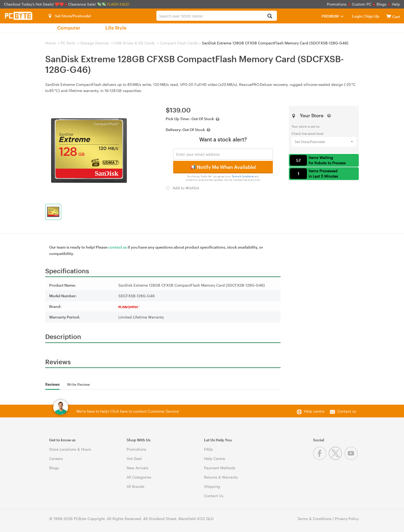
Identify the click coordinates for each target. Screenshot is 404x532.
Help (396, 4)
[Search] (270, 16)
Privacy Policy (347, 519)
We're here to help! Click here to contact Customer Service (128, 411)
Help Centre (215, 458)
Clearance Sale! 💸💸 (87, 4)
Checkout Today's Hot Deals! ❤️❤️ (34, 4)
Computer (69, 28)
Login (357, 16)
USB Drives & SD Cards (134, 43)
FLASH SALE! (118, 4)
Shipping (212, 486)
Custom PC (362, 4)
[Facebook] (321, 458)
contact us (118, 247)
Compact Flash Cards (179, 43)
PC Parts (68, 43)
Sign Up (372, 16)
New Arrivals (138, 468)
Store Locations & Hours (70, 449)
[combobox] (217, 16)
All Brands (136, 486)
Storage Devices (95, 43)
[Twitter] (337, 458)
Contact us (347, 411)
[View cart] (389, 16)
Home (50, 43)
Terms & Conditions (243, 176)
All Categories (139, 477)
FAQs (208, 449)
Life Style (116, 28)
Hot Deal (134, 458)
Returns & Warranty (221, 477)
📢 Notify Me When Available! (223, 167)
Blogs (382, 4)
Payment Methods (220, 468)
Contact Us (214, 496)
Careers (56, 458)
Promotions (337, 4)
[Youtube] (352, 458)
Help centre (314, 411)
